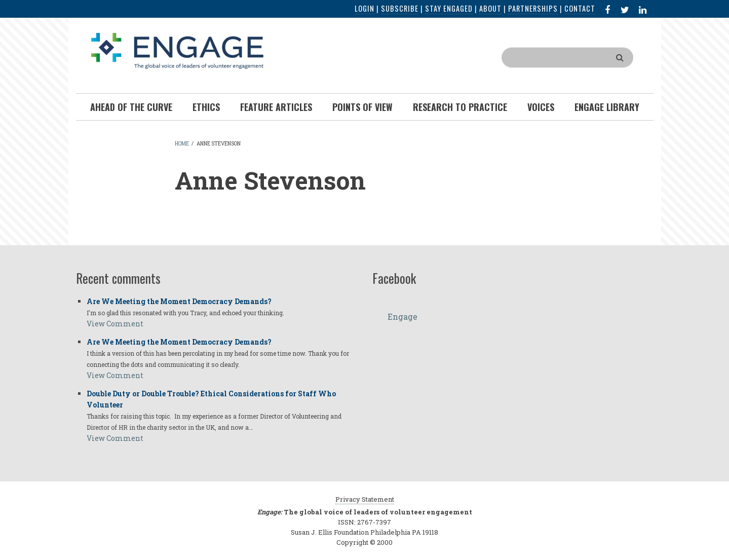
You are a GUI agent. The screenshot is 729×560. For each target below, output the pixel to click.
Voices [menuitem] (541, 107)
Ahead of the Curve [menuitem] (131, 107)
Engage (402, 316)
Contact (580, 8)
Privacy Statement (365, 499)
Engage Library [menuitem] (607, 107)
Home (182, 144)
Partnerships (533, 8)
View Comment (115, 324)
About (490, 8)
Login (364, 8)
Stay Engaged (449, 8)
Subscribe (400, 8)
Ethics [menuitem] (206, 107)
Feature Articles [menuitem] (276, 107)
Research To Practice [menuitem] (460, 107)
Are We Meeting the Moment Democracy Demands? (179, 301)
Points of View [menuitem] (362, 107)
